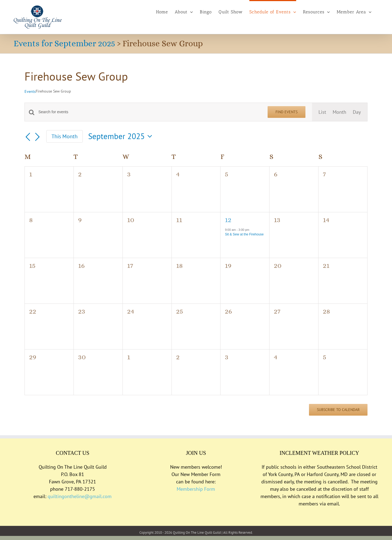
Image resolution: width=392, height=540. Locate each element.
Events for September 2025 (64, 43)
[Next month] (38, 137)
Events (30, 91)
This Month (65, 136)
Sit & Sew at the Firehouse (244, 234)
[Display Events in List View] (322, 112)
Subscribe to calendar (338, 410)
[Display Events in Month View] (339, 112)
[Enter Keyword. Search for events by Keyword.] (150, 112)
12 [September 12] (228, 220)
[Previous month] (28, 137)
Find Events (287, 112)
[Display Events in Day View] (357, 112)
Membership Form (196, 489)
